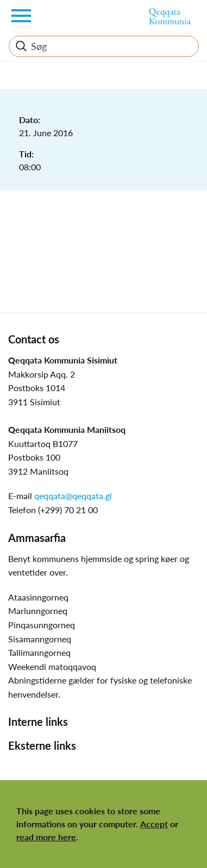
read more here (46, 837)
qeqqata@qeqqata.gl (73, 496)
